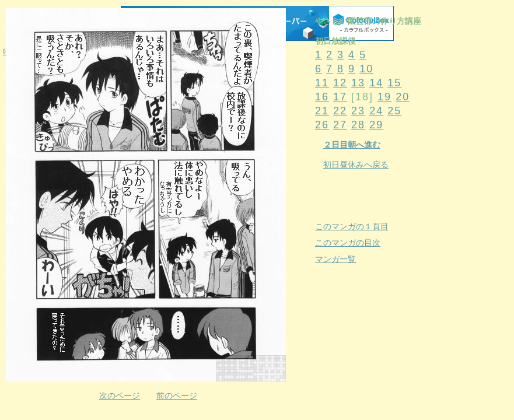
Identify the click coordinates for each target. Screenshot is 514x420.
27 (340, 125)
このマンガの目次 (348, 243)
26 (322, 125)
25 (394, 111)
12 (340, 83)
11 (322, 83)
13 (358, 83)
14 (376, 83)
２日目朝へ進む (352, 145)
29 (376, 125)
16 (322, 97)
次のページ (120, 395)
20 (403, 97)
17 (340, 97)
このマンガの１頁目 (352, 226)
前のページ (177, 395)
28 (358, 125)
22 (340, 111)
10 (366, 69)
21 (322, 111)
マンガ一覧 (335, 259)
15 (394, 83)
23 (358, 111)
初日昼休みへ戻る (356, 164)
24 (376, 111)
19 (384, 97)
